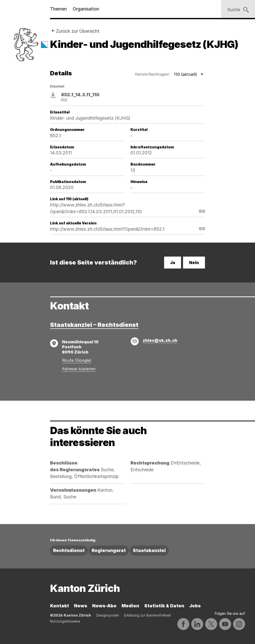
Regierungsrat (109, 550)
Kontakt (60, 606)
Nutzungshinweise (65, 621)
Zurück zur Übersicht (78, 31)
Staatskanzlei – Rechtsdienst (94, 325)
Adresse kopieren (79, 369)
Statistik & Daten (164, 606)
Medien (130, 606)
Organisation (86, 9)
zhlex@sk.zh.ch (160, 340)
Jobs (195, 606)
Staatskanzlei (149, 550)
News (81, 606)
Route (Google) (77, 360)
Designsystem (108, 615)
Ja (173, 263)
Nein (194, 263)
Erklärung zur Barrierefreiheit (148, 615)
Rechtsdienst (69, 550)
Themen (58, 9)
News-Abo (104, 606)
